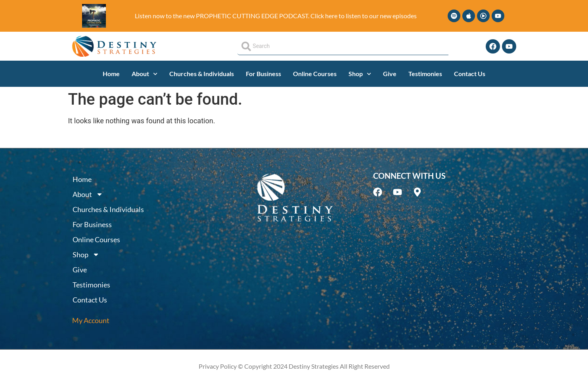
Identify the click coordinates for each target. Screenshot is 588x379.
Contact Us (470, 74)
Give (390, 74)
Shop (360, 74)
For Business (263, 74)
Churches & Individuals (202, 74)
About (145, 74)
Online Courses (315, 74)
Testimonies (425, 74)
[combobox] (343, 46)
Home (111, 74)
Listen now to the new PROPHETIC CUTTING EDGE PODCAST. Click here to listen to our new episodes (276, 16)
